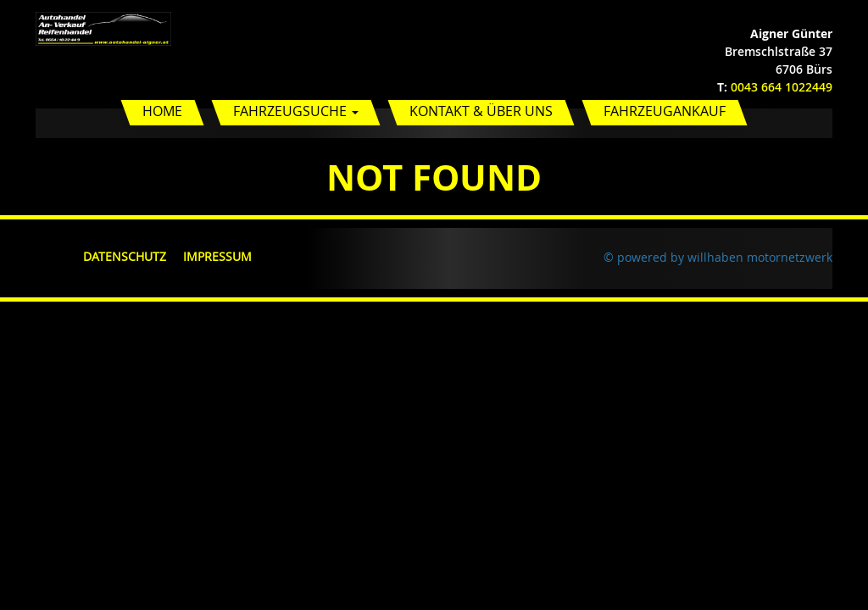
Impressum (217, 256)
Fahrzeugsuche (296, 111)
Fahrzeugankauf (665, 111)
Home (162, 111)
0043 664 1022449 (782, 87)
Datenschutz (125, 256)
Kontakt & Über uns (481, 111)
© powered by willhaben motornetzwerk (718, 257)
